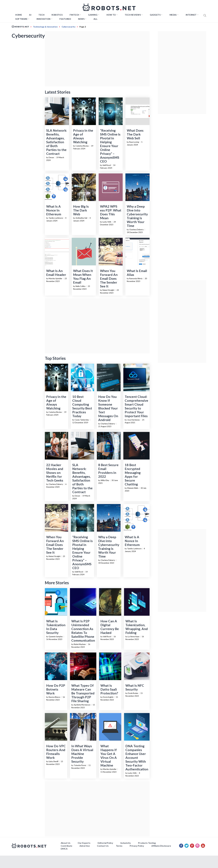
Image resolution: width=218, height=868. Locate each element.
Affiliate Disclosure (161, 846)
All (96, 19)
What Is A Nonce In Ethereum (54, 210)
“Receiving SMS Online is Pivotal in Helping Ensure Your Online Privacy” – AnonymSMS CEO (110, 146)
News (81, 19)
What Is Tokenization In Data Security (56, 627)
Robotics (57, 15)
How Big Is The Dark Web (81, 210)
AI (30, 15)
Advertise (85, 846)
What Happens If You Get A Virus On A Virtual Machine (109, 756)
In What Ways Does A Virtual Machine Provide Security (82, 754)
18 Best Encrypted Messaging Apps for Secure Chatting (133, 475)
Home (19, 15)
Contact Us (103, 846)
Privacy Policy (137, 846)
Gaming (93, 15)
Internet (191, 15)
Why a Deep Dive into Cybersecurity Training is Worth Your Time (137, 216)
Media (173, 15)
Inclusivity (126, 843)
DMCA (64, 849)
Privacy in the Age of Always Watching (83, 136)
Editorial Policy (105, 843)
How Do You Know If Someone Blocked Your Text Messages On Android (108, 408)
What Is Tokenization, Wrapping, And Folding (137, 627)
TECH (41, 15)
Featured (65, 19)
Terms (119, 846)
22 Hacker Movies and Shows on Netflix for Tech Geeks (55, 473)
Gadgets (155, 15)
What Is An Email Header (56, 273)
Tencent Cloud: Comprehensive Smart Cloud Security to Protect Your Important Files (136, 406)
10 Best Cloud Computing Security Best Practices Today (82, 406)
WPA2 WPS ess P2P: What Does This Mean (111, 212)
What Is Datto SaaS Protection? (109, 689)
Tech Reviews (133, 15)
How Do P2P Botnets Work (56, 689)
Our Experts (84, 843)
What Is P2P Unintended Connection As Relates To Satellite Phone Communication (83, 631)
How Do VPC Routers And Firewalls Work (56, 752)
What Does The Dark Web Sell (135, 134)
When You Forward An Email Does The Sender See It (109, 278)
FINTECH (74, 15)
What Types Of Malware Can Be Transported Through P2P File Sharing (83, 693)
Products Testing (147, 843)
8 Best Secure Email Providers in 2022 (108, 471)
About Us (66, 843)
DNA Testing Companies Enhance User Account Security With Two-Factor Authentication (137, 758)
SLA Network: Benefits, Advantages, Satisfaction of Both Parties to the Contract (57, 142)
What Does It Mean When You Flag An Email (83, 277)
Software (21, 19)
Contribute (66, 846)
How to (111, 15)
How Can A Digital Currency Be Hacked (110, 627)
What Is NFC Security (135, 687)
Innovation (44, 19)
